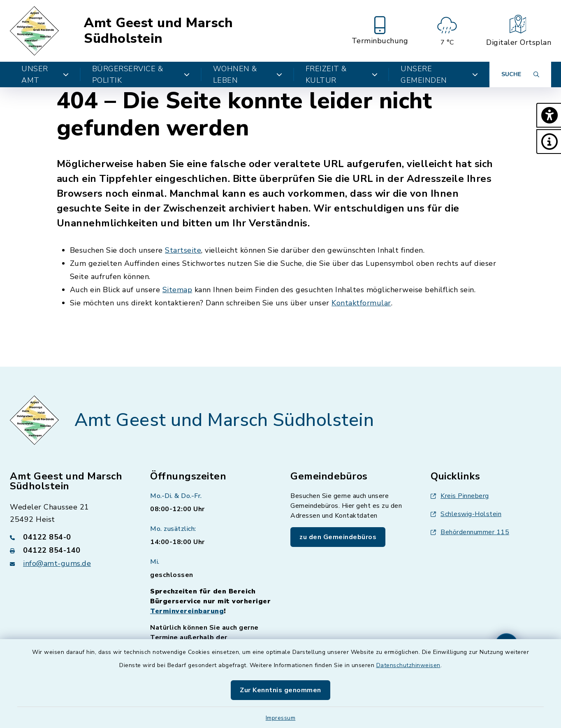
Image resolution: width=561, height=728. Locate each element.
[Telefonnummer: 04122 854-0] (70, 537)
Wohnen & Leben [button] (248, 74)
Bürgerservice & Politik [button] (141, 74)
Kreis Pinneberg (460, 496)
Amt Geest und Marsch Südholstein (158, 31)
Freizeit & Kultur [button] (342, 74)
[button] (549, 115)
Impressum (281, 718)
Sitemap (177, 290)
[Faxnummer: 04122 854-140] (70, 550)
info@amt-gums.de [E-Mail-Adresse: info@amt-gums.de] (57, 563)
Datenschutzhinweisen (408, 665)
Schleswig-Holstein (466, 514)
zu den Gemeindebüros (338, 537)
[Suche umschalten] (520, 74)
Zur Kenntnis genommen (280, 690)
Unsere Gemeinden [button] (439, 74)
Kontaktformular (361, 303)
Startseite (183, 250)
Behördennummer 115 (470, 532)
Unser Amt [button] (45, 74)
